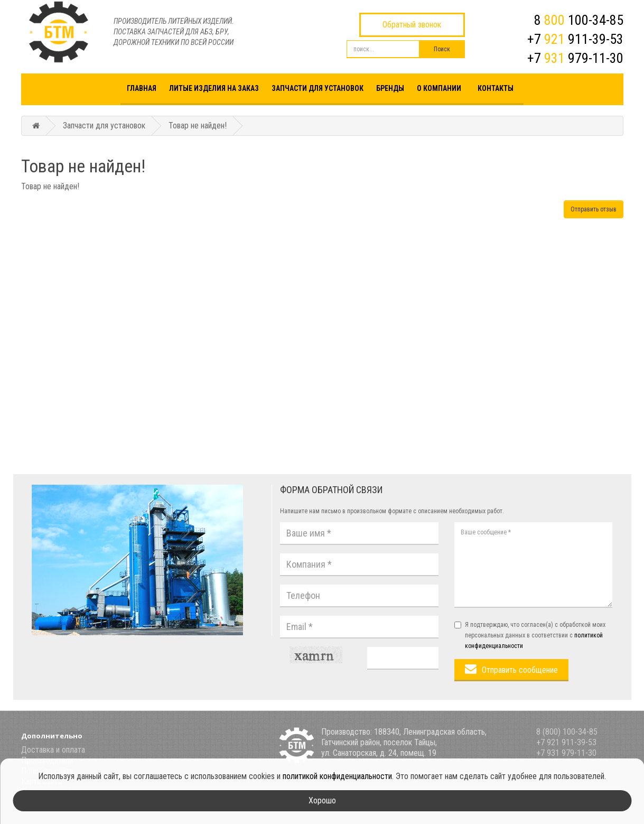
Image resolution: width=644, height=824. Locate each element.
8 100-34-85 (579, 20)
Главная (142, 88)
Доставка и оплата (53, 750)
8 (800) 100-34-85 (567, 732)
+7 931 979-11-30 (566, 753)
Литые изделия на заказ (214, 88)
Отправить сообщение (520, 670)
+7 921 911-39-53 (566, 742)
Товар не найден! (198, 126)
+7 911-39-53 (575, 39)
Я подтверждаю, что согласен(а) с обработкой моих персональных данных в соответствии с (530, 635)
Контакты (496, 88)
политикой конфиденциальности (337, 776)
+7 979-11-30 (575, 58)
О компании (439, 88)
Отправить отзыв (594, 209)
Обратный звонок (412, 25)
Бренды (390, 88)
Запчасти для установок (318, 88)
